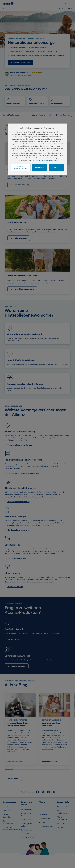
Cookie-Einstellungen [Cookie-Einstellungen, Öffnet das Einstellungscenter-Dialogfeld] (21, 167)
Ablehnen (40, 167)
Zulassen (56, 167)
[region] (37, 149)
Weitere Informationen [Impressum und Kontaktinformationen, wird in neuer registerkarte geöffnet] (50, 160)
